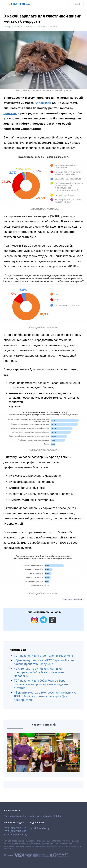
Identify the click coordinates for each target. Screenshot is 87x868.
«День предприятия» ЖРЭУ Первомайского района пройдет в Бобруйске (44, 662)
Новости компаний (44, 725)
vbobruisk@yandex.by (15, 835)
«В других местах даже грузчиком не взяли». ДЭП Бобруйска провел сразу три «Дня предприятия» (45, 696)
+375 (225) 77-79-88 (15, 831)
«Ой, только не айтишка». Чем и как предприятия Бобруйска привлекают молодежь (39, 672)
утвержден (44, 103)
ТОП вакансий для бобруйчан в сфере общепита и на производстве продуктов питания (41, 684)
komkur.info (53, 844)
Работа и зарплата (36, 27)
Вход (76, 4)
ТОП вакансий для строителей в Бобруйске (43, 656)
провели (10, 113)
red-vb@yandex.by (39, 828)
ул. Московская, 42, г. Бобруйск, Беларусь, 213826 (32, 816)
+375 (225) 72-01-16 (15, 828)
